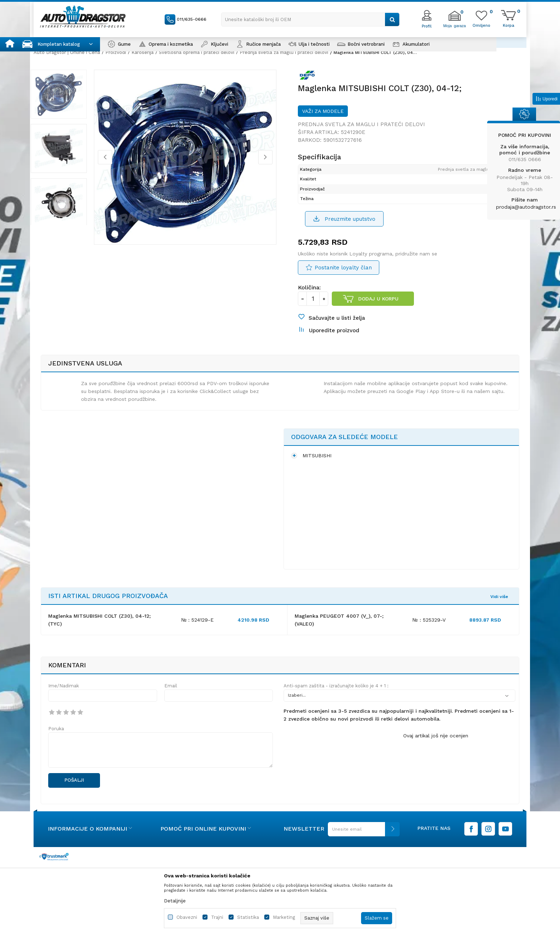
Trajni (217, 917)
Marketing (284, 917)
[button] (310, 19)
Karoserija (142, 52)
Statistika (248, 917)
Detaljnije (175, 901)
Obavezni (187, 917)
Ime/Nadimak (64, 694)
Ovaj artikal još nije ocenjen (436, 743)
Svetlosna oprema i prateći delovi (197, 52)
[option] (67, 96)
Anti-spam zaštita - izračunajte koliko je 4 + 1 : (336, 694)
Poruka (56, 736)
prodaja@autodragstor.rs (526, 207)
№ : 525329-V (429, 628)
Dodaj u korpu (378, 303)
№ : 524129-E (197, 628)
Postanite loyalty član (343, 272)
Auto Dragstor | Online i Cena (67, 52)
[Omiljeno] (481, 25)
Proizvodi (116, 52)
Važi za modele (323, 114)
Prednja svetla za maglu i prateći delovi (284, 52)
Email (171, 694)
